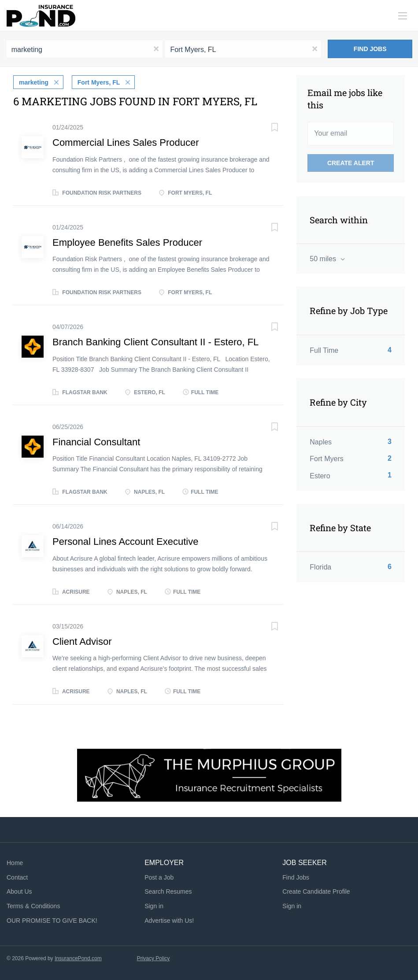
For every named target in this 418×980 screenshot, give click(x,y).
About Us (19, 891)
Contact (17, 877)
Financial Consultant (96, 442)
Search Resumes (168, 891)
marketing (34, 82)
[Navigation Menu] (403, 16)
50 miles (324, 259)
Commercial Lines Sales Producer (126, 142)
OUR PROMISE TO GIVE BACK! (52, 921)
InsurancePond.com (78, 958)
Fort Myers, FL (99, 82)
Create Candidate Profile (316, 891)
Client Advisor (82, 642)
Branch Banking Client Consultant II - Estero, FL (155, 342)
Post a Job (159, 877)
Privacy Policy (154, 958)
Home (15, 863)
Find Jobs (370, 49)
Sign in (154, 906)
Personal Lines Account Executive (125, 542)
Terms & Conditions (33, 906)
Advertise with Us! (169, 921)
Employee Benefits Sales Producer (127, 242)
